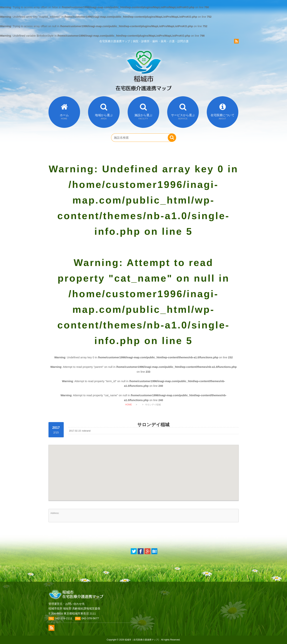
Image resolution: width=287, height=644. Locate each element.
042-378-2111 (64, 618)
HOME (129, 405)
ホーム (64, 117)
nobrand (86, 431)
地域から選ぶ (104, 117)
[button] (144, 469)
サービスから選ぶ (183, 117)
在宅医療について (223, 117)
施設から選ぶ (143, 117)
